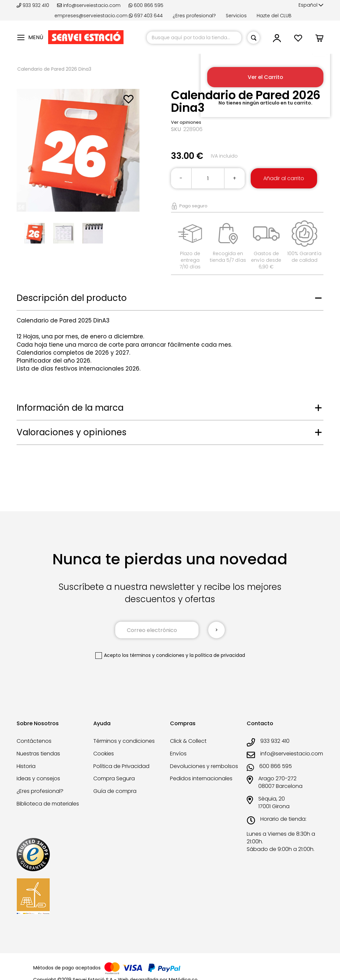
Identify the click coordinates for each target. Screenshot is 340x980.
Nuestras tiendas (38, 754)
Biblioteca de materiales (48, 804)
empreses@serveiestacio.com (91, 16)
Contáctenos (34, 741)
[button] (311, 5)
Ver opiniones (186, 122)
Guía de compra (115, 791)
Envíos (178, 754)
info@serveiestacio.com (89, 5)
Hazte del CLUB (274, 16)
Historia (26, 766)
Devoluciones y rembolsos (204, 766)
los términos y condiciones (153, 655)
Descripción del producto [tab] (72, 298)
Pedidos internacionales (201, 778)
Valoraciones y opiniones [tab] (72, 432)
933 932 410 (34, 5)
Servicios (236, 16)
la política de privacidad (217, 655)
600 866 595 (146, 5)
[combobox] (194, 38)
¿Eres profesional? (194, 16)
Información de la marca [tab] (70, 408)
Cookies (104, 754)
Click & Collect (188, 741)
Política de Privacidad (121, 766)
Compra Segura (114, 778)
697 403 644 (146, 16)
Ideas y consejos (38, 778)
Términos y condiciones (124, 741)
